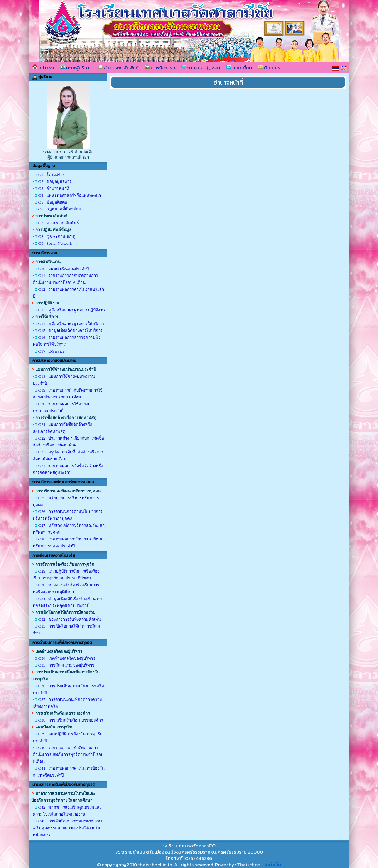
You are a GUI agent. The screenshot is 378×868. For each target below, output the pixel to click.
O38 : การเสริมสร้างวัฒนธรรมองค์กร (71, 720)
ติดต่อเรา (270, 68)
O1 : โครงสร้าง (51, 175)
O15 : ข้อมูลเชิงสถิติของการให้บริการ (71, 330)
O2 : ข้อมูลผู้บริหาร (55, 182)
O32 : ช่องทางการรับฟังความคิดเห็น (70, 619)
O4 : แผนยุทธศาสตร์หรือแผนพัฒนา (70, 195)
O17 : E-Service (52, 351)
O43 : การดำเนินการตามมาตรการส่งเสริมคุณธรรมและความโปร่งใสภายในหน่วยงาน (68, 828)
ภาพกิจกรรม (160, 68)
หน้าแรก (43, 68)
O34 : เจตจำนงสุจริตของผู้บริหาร (67, 658)
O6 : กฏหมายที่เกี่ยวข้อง (59, 209)
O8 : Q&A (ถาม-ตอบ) (57, 237)
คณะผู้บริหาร (76, 68)
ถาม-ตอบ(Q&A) (201, 68)
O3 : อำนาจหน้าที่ (54, 188)
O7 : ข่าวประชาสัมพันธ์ (59, 223)
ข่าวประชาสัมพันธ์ (118, 68)
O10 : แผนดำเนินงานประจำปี (64, 269)
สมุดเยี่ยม (239, 68)
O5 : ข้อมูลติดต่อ (53, 202)
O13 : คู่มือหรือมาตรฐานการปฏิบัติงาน (72, 310)
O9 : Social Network (55, 243)
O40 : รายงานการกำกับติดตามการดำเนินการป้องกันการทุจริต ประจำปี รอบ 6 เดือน (68, 755)
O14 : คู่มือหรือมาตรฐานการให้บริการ (71, 324)
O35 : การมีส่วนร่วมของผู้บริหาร (66, 665)
